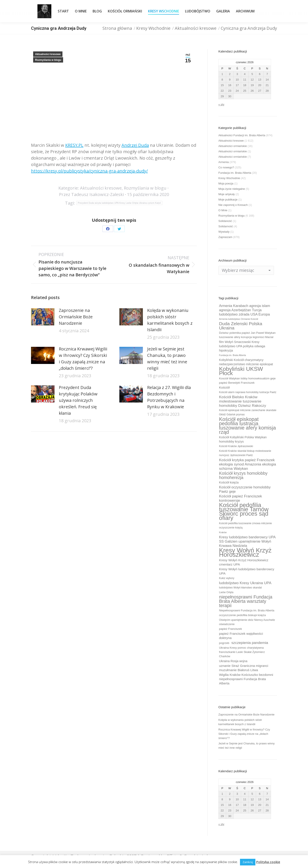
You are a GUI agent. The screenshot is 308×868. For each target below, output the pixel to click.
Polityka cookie (268, 862)
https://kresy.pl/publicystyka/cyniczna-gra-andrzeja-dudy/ (89, 171)
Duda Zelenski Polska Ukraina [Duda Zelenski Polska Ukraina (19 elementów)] (241, 326)
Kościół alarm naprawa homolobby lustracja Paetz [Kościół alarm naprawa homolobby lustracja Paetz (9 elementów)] (248, 392)
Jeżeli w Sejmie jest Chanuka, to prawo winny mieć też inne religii (167, 358)
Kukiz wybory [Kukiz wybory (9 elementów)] (227, 578)
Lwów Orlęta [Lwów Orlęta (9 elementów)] (226, 592)
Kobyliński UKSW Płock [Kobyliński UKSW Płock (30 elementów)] (241, 371)
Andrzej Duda (135, 145)
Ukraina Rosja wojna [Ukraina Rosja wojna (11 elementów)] (233, 661)
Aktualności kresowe (48, 54)
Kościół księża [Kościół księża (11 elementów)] (229, 482)
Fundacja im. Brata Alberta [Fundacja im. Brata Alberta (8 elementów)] (232, 355)
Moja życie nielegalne (232, 189)
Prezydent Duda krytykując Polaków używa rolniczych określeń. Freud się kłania (78, 400)
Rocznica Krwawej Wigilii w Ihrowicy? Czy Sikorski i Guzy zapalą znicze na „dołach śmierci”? (83, 358)
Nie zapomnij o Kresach (233, 205)
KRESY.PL (74, 145)
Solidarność (226, 226)
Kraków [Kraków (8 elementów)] (223, 532)
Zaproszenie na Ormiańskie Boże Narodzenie (76, 317)
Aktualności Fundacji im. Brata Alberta (242, 135)
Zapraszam (225, 237)
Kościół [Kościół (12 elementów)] (224, 387)
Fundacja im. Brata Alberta (235, 173)
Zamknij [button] (248, 862)
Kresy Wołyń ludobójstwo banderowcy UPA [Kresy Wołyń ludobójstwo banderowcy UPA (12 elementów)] (247, 571)
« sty (221, 104)
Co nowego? (226, 167)
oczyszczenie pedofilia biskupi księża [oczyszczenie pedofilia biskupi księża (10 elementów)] (242, 615)
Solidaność (225, 221)
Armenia (224, 162)
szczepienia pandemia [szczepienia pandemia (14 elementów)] (250, 643)
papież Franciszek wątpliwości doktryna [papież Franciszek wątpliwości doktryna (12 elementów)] (241, 636)
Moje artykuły (227, 194)
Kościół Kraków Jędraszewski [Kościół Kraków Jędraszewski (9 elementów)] (236, 446)
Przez (91, 194)
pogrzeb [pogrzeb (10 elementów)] (224, 643)
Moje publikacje (228, 200)
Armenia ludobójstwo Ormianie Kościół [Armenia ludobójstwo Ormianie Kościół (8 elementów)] (238, 319)
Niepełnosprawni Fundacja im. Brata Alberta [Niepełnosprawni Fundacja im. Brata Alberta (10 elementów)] (247, 610)
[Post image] (43, 317)
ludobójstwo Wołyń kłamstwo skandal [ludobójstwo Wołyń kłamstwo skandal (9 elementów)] (240, 588)
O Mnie (223, 210)
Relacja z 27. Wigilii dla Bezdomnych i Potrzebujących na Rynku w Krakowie (169, 397)
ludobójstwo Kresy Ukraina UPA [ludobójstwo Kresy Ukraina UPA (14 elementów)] (245, 583)
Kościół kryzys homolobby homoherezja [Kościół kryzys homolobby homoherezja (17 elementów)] (243, 475)
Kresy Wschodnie (229, 178)
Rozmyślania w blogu (48, 60)
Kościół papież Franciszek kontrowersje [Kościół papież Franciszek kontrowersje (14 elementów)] (241, 498)
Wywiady (224, 232)
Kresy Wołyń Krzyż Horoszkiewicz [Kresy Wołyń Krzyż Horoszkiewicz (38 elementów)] (245, 552)
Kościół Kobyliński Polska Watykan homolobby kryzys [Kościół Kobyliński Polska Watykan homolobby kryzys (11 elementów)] (243, 439)
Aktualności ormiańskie (233, 146)
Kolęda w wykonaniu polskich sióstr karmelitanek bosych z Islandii (170, 320)
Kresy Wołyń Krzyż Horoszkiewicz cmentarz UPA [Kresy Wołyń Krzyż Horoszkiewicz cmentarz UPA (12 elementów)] (244, 562)
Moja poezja (226, 183)
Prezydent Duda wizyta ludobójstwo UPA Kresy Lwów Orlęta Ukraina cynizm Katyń (119, 203)
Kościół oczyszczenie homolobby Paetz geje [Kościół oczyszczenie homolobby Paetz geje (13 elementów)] (245, 489)
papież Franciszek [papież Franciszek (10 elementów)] (230, 629)
